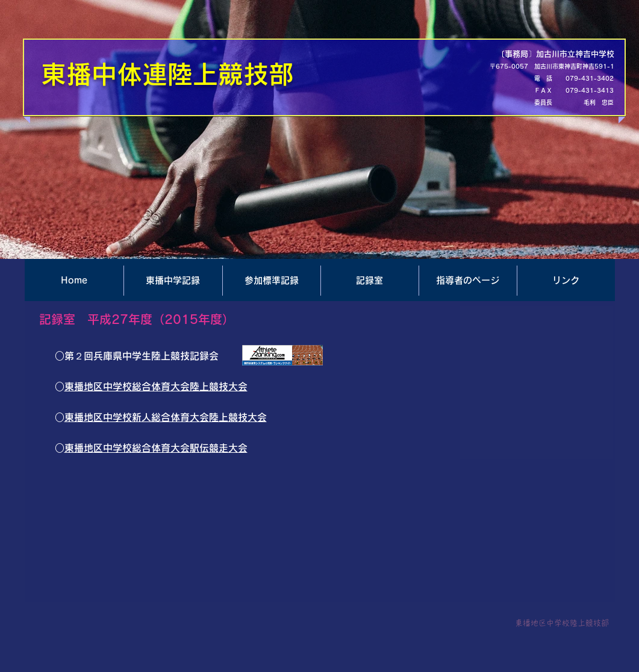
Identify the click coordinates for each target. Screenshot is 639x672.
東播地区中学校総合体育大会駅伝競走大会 (156, 448)
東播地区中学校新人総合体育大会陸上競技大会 (166, 417)
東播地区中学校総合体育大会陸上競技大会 (156, 387)
